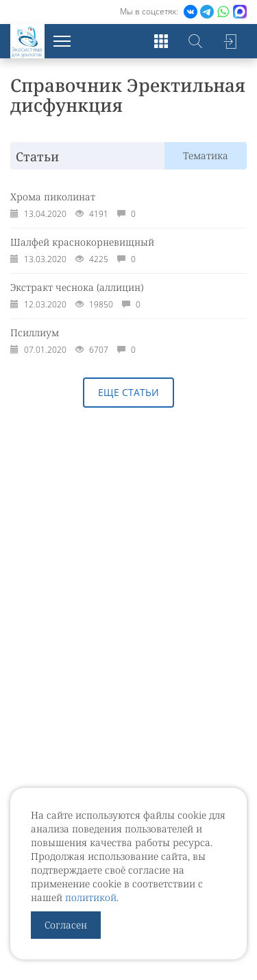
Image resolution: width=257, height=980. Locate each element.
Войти (230, 41)
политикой (91, 897)
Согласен (66, 925)
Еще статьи (128, 392)
